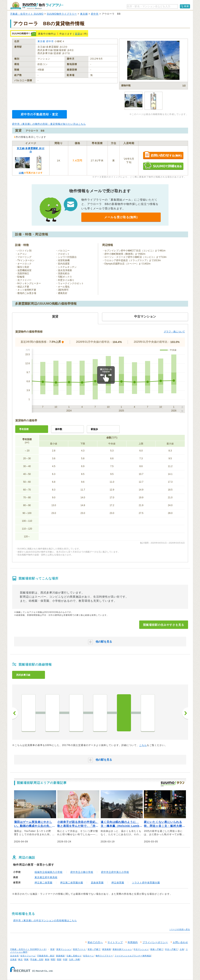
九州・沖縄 (74, 959)
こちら (143, 745)
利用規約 (133, 942)
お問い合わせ (180, 942)
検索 (187, 6)
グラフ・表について (174, 332)
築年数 (59, 429)
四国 (59, 959)
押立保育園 (118, 883)
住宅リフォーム (28, 956)
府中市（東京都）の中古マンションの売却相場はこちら (45, 920)
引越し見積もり (74, 956)
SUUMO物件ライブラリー (62, 14)
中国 (65, 959)
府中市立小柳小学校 (82, 872)
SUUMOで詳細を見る (163, 166)
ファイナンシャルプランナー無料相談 (133, 956)
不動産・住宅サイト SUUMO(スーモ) (28, 949)
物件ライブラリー (104, 956)
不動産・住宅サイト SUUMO (27, 14)
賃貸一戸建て (94, 949)
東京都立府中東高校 (46, 877)
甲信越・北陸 (37, 959)
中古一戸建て (171, 949)
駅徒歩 (94, 429)
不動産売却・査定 (46, 956)
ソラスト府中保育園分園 (146, 883)
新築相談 (60, 956)
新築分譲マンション (122, 949)
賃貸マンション (64, 949)
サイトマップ (115, 942)
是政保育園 (97, 883)
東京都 (84, 14)
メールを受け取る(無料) (121, 217)
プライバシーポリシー (155, 942)
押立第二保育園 (43, 883)
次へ (185, 713)
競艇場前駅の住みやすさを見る (164, 625)
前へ (15, 713)
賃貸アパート (79, 949)
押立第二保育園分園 (72, 883)
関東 (26, 959)
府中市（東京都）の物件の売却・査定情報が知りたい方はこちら (49, 124)
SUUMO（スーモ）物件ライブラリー (37, 6)
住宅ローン (88, 956)
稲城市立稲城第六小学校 (49, 872)
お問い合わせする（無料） (163, 155)
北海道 (13, 959)
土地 (182, 949)
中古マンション (141, 949)
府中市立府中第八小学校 (115, 872)
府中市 (95, 14)
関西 (53, 959)
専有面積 (24, 429)
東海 (47, 959)
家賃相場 (107, 949)
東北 (20, 959)
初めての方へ (95, 942)
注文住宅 (14, 956)
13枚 (21, 173)
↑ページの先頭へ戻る (180, 929)
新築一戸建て (157, 949)
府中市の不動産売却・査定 (39, 114)
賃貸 (77, 34)
